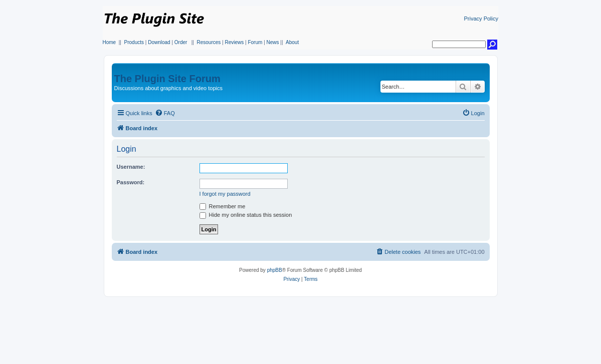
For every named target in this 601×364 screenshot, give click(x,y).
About (292, 42)
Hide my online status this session (246, 215)
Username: (131, 167)
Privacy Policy (481, 19)
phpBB (275, 270)
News (273, 42)
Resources (209, 42)
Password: (131, 182)
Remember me (223, 206)
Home (110, 42)
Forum (255, 42)
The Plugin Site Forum (167, 79)
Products (134, 42)
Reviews (234, 42)
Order (181, 42)
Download (159, 42)
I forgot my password (225, 194)
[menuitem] (165, 113)
